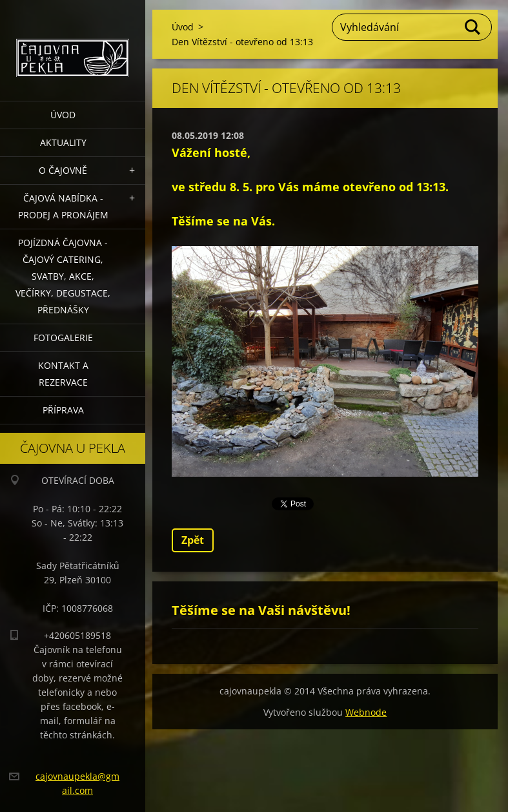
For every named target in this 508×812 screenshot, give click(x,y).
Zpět (193, 540)
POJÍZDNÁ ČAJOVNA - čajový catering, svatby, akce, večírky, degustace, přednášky (63, 276)
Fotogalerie (63, 338)
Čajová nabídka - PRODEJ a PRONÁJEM (63, 206)
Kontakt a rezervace (63, 374)
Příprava (63, 410)
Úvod (63, 115)
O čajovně (63, 170)
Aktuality (63, 142)
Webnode (366, 712)
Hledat (473, 27)
